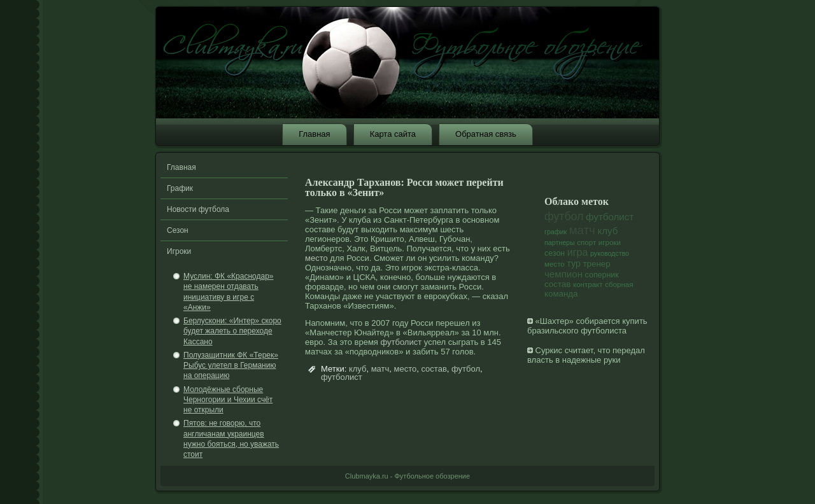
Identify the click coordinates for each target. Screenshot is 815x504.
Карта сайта (393, 134)
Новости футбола (198, 209)
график (556, 232)
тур (574, 263)
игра (578, 252)
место (316, 258)
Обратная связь (486, 134)
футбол (466, 369)
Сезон (178, 230)
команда (561, 294)
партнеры (560, 242)
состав (434, 369)
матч (380, 369)
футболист (401, 342)
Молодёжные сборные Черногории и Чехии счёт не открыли (228, 400)
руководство (610, 253)
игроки (610, 242)
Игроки (179, 251)
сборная (619, 284)
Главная (314, 134)
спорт (586, 242)
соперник (602, 275)
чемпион (563, 274)
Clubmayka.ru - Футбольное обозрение (407, 476)
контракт (588, 284)
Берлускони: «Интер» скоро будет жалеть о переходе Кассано (232, 331)
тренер (597, 264)
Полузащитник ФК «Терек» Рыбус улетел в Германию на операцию (231, 366)
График (180, 188)
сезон (555, 253)
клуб (358, 369)
